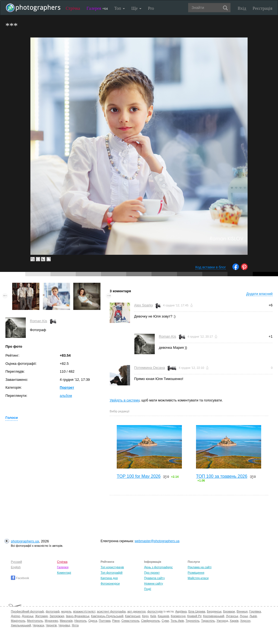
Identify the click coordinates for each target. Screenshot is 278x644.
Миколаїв (66, 621)
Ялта (75, 625)
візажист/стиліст (84, 611)
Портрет (67, 387)
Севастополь (130, 621)
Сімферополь (151, 621)
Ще (136, 8)
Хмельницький (21, 625)
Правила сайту (154, 578)
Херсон (245, 621)
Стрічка (73, 8)
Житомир (41, 616)
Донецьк (28, 616)
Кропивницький (214, 616)
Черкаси (38, 625)
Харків (234, 621)
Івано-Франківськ (78, 616)
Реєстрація (263, 8)
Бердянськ (214, 611)
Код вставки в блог (211, 267)
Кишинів (163, 616)
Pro (151, 8)
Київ (153, 616)
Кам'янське (133, 616)
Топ (120, 8)
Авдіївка (181, 611)
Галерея (97, 8)
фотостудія (155, 611)
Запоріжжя (57, 616)
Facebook (20, 578)
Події (148, 589)
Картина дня (109, 578)
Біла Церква (197, 611)
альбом (66, 396)
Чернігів (51, 625)
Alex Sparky (143, 305)
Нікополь (80, 621)
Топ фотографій (111, 573)
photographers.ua (25, 541)
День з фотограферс (159, 567)
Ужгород (222, 621)
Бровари (229, 611)
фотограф (53, 611)
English (16, 567)
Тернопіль (193, 621)
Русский (16, 562)
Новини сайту (154, 583)
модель (67, 611)
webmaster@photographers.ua (157, 541)
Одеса (93, 621)
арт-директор (137, 611)
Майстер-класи (198, 578)
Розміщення (196, 573)
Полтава (105, 621)
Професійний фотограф (27, 611)
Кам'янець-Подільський (107, 616)
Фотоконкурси (110, 583)
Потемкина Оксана (149, 368)
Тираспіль (208, 621)
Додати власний (259, 294)
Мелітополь (35, 621)
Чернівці (64, 625)
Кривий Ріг (194, 616)
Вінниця (242, 611)
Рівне (116, 621)
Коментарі (64, 573)
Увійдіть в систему (125, 400)
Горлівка (255, 611)
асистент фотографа (111, 611)
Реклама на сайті (200, 567)
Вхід (242, 8)
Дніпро (15, 616)
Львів (253, 616)
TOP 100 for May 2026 (139, 476)
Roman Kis (39, 321)
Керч (145, 616)
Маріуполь (18, 621)
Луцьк (244, 616)
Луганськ (232, 616)
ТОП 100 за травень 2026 (222, 476)
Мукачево (51, 621)
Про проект (152, 573)
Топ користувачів (112, 567)
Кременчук (178, 616)
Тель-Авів (177, 621)
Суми (165, 621)
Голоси (12, 418)
